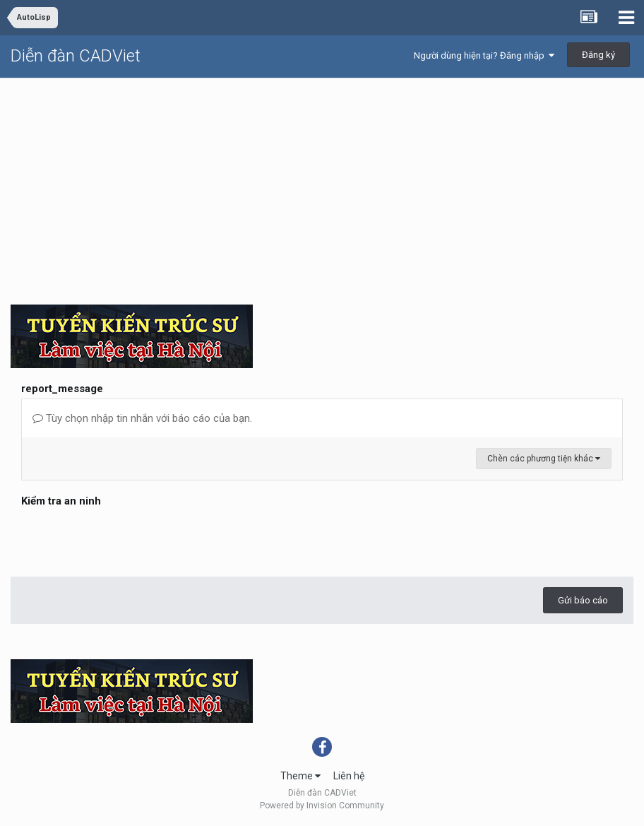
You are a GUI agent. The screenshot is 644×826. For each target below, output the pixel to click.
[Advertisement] (322, 184)
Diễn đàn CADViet (76, 56)
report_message (62, 389)
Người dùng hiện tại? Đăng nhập (484, 55)
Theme (300, 776)
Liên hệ (349, 776)
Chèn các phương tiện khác (544, 459)
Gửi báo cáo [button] (583, 600)
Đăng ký (598, 55)
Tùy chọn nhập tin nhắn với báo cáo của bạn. (142, 418)
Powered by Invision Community (322, 806)
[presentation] (129, 538)
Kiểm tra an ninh (61, 501)
